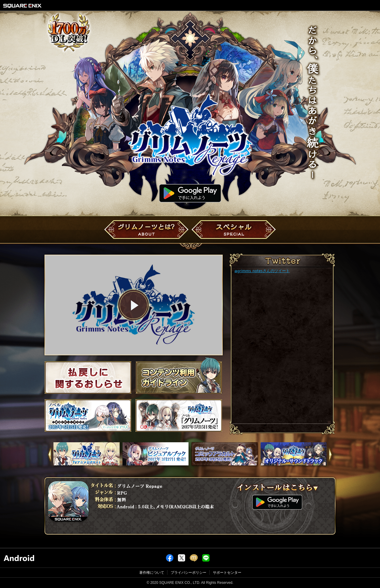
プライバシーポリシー (189, 573)
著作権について (152, 573)
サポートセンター (227, 573)
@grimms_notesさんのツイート (262, 271)
